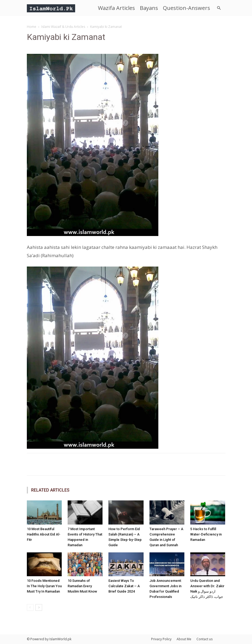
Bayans (149, 8)
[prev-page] (30, 607)
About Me (184, 639)
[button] (219, 8)
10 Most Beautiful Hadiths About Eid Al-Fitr (44, 534)
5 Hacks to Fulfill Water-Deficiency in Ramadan (206, 534)
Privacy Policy (161, 639)
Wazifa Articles (116, 8)
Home (32, 27)
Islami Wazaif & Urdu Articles (63, 27)
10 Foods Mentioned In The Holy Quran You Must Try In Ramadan (44, 586)
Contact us (204, 639)
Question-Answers (187, 8)
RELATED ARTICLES (50, 490)
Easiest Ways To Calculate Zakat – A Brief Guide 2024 (124, 586)
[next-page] (39, 607)
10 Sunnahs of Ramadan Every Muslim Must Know (82, 586)
